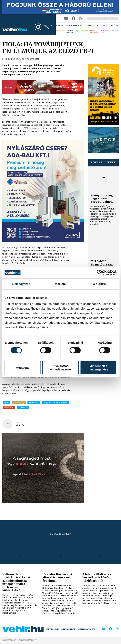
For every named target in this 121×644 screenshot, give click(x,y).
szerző (19, 422)
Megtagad (23, 368)
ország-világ (19, 403)
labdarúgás (34, 403)
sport (6, 403)
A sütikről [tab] (100, 284)
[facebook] (74, 18)
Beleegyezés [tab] (21, 284)
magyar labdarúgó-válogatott (56, 403)
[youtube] (66, 18)
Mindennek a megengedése (98, 368)
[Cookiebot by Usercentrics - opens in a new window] (99, 272)
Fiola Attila (23, 407)
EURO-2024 (9, 407)
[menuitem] (60, 25)
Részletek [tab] (60, 284)
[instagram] (81, 18)
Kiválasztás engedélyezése (61, 368)
